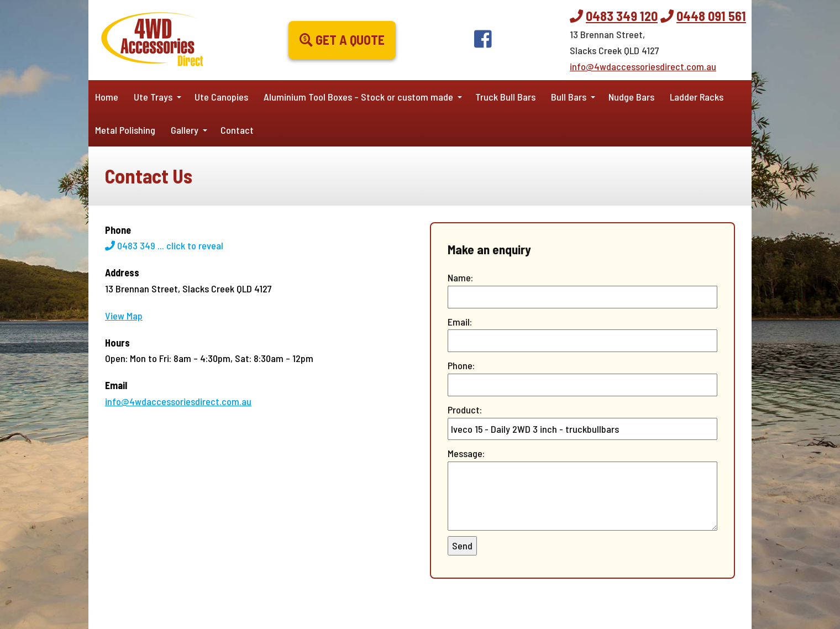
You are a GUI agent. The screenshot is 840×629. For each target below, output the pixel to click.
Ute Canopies (221, 97)
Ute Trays (153, 97)
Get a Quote (342, 40)
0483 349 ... (164, 245)
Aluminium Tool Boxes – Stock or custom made (358, 97)
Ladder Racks (697, 97)
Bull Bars (569, 97)
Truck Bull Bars (505, 97)
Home (107, 97)
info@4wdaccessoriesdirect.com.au (643, 66)
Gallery (185, 130)
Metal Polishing (125, 130)
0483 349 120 (622, 16)
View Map (124, 316)
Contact (237, 130)
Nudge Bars (631, 97)
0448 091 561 (711, 16)
